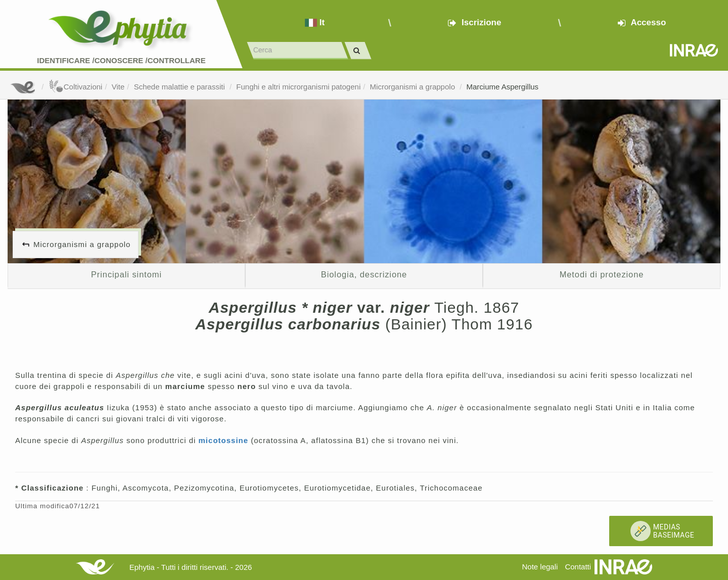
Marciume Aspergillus (503, 87)
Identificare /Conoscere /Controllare (121, 60)
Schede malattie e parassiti (180, 87)
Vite (118, 87)
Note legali (540, 567)
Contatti (578, 567)
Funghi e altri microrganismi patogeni (298, 87)
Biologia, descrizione (364, 274)
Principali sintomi (126, 274)
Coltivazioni (76, 87)
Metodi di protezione (602, 274)
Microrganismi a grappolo (414, 87)
